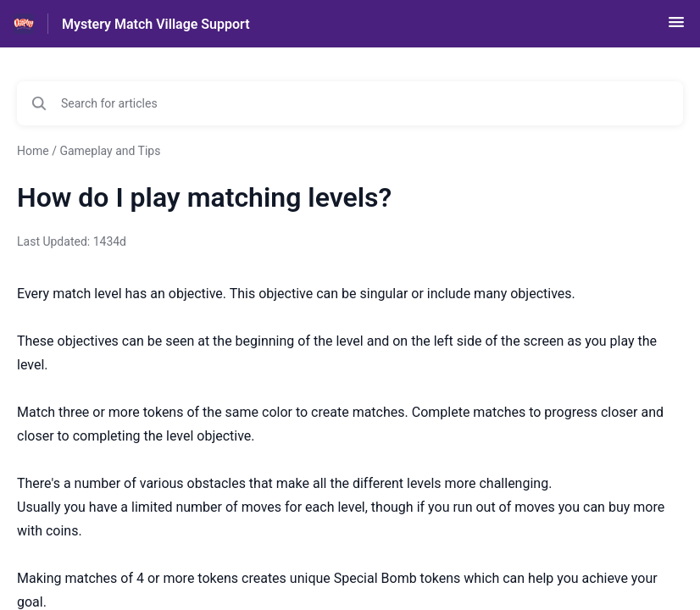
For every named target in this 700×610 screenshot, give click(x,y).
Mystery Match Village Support (156, 24)
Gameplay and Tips (110, 151)
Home (33, 151)
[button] (676, 28)
